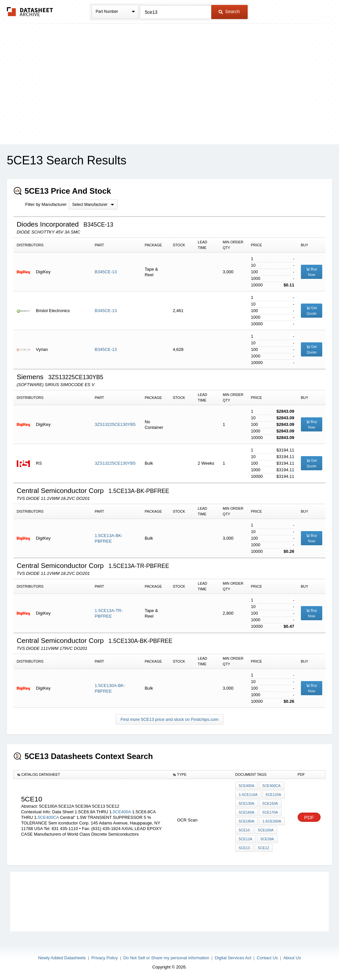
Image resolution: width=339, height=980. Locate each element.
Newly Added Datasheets (62, 958)
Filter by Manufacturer (46, 204)
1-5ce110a (248, 795)
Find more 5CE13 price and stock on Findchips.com (169, 719)
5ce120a (273, 795)
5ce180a (247, 821)
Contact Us (267, 958)
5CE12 (264, 848)
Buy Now (312, 272)
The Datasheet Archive (30, 12)
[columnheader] (91, 775)
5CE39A (267, 839)
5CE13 (244, 848)
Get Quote (312, 311)
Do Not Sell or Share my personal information (166, 958)
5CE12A (246, 839)
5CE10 (244, 830)
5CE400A (122, 812)
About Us (292, 958)
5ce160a (247, 812)
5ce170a (270, 812)
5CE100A (266, 830)
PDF (309, 817)
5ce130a (247, 803)
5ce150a (270, 803)
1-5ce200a (272, 821)
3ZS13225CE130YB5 (115, 424)
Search (229, 12)
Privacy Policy (105, 958)
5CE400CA (48, 817)
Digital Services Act (233, 958)
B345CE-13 (106, 272)
